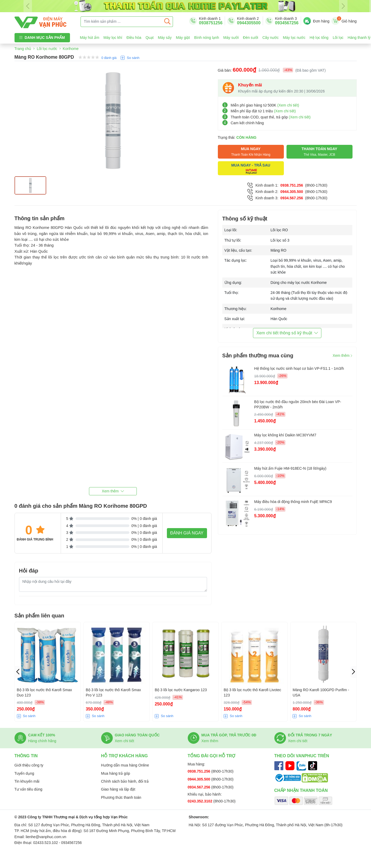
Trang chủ (23, 49)
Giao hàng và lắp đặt (118, 789)
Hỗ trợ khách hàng (125, 756)
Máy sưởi (231, 38)
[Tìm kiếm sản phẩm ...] (121, 22)
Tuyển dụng (24, 773)
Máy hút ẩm (90, 38)
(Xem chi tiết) (288, 105)
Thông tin (26, 756)
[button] (113, 491)
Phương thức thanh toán (121, 797)
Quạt (150, 38)
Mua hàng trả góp (116, 773)
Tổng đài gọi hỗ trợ (212, 756)
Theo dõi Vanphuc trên (302, 756)
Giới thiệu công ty (29, 765)
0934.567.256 (292, 198)
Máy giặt (183, 38)
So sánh (133, 58)
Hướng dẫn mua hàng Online (125, 765)
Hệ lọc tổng (319, 38)
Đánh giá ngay (187, 533)
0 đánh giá (109, 58)
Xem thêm (342, 355)
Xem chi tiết (125, 741)
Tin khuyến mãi (27, 781)
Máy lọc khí (113, 38)
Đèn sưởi (251, 38)
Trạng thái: (237, 137)
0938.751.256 (292, 185)
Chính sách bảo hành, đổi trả (125, 781)
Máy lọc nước (294, 38)
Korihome (71, 49)
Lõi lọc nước (47, 49)
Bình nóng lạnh (206, 38)
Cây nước (271, 38)
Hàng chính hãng (42, 741)
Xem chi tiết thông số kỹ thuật (287, 333)
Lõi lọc (338, 38)
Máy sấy (165, 38)
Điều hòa (134, 38)
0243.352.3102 (201, 801)
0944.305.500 (292, 192)
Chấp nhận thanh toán (301, 790)
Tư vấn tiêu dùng (29, 789)
